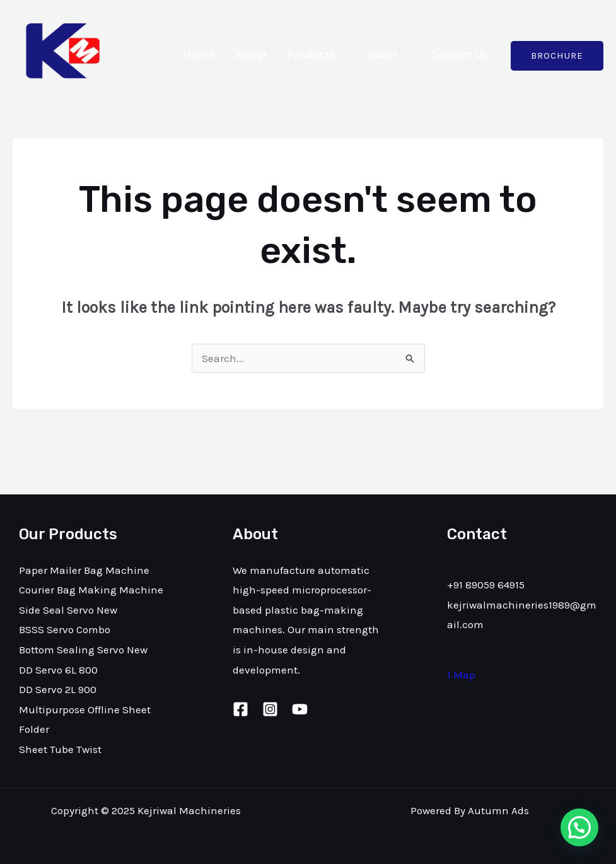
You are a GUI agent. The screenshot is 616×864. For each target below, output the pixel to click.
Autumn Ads (498, 810)
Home (199, 55)
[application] (342, 55)
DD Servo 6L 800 (58, 670)
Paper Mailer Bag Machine (84, 570)
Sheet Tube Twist (60, 749)
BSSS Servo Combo (65, 629)
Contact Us (459, 55)
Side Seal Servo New (68, 610)
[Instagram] (270, 709)
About (251, 55)
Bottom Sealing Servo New (83, 650)
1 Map (461, 675)
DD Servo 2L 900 (58, 689)
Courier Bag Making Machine (91, 590)
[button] (579, 827)
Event (389, 55)
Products (318, 55)
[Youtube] (300, 709)
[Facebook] (241, 709)
